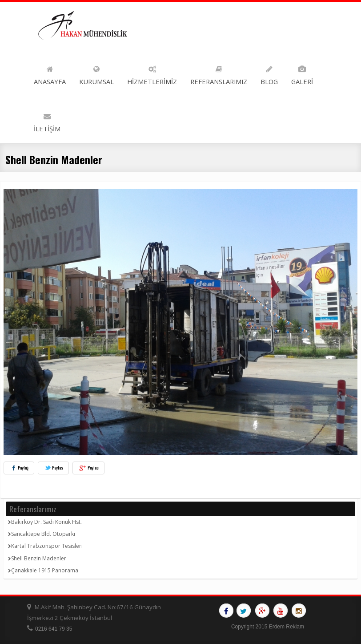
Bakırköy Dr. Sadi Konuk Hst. (45, 522)
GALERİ (302, 74)
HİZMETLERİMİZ (152, 74)
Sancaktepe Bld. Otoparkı (42, 534)
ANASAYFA (50, 74)
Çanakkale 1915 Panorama (43, 570)
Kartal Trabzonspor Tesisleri (45, 546)
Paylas (53, 468)
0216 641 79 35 (54, 629)
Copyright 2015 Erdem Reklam (268, 627)
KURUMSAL (96, 74)
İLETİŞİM (47, 121)
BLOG (269, 74)
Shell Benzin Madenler (37, 558)
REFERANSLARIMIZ (219, 74)
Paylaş (19, 468)
